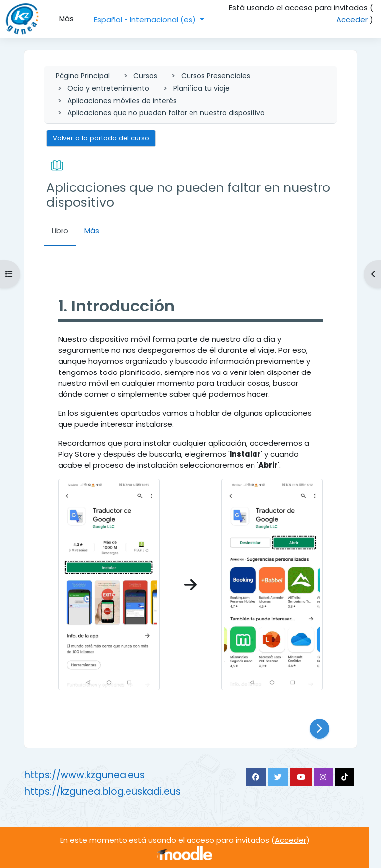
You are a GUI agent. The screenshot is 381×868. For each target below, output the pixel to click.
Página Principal (83, 76)
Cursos (145, 76)
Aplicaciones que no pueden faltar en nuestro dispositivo (166, 113)
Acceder (352, 20)
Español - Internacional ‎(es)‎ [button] (146, 20)
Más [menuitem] (66, 19)
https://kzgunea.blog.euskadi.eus (102, 791)
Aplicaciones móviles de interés (122, 101)
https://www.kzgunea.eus (85, 775)
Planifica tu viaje (201, 88)
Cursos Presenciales (216, 76)
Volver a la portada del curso (101, 138)
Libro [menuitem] (60, 230)
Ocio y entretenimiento (108, 88)
